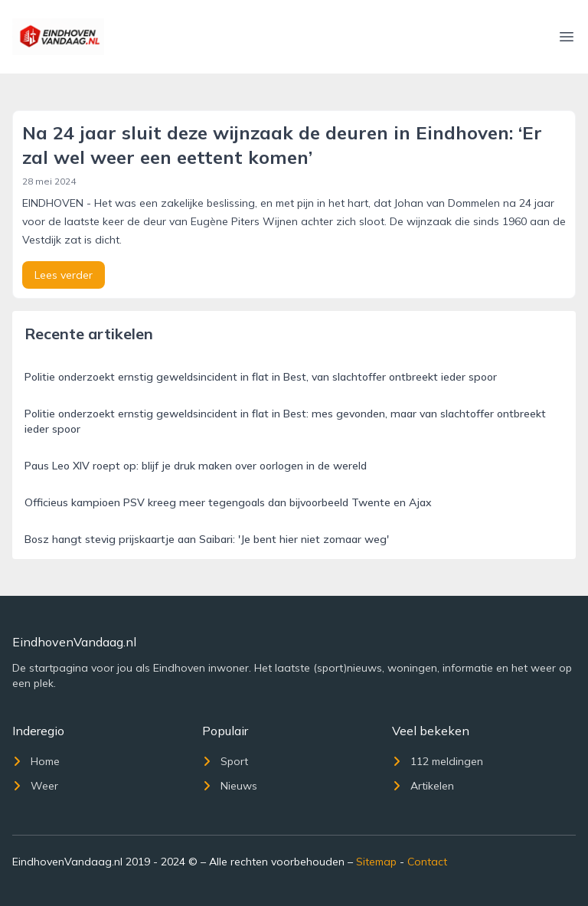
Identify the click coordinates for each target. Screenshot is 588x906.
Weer (35, 786)
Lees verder (64, 275)
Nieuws (230, 786)
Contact (427, 862)
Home (36, 761)
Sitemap (376, 862)
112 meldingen (438, 761)
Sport (225, 761)
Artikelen (423, 786)
